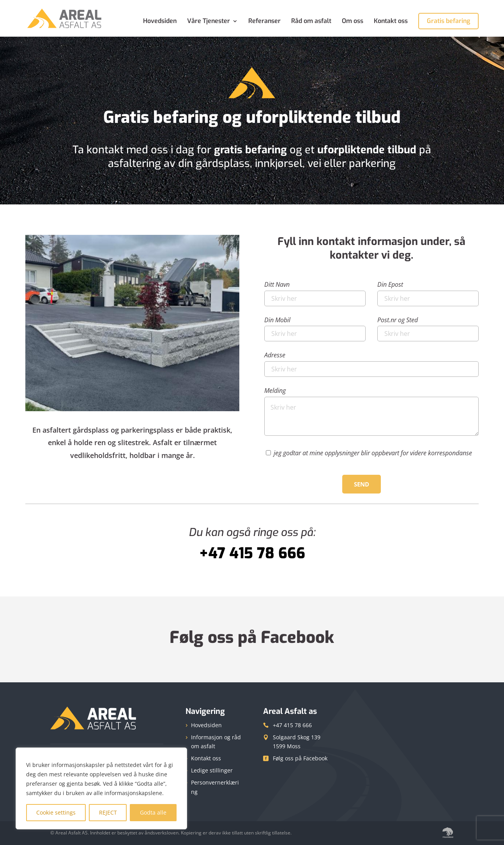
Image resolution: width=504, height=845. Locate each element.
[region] (101, 788)
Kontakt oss (391, 22)
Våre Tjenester (209, 22)
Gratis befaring (448, 21)
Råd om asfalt (311, 22)
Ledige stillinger (212, 770)
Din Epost (428, 291)
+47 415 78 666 (292, 725)
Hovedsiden (160, 22)
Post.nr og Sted (428, 327)
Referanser (264, 22)
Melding (371, 412)
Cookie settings (56, 812)
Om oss (353, 22)
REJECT (108, 812)
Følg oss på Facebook (252, 637)
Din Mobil (315, 327)
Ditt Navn (315, 291)
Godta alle (153, 812)
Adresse (371, 362)
